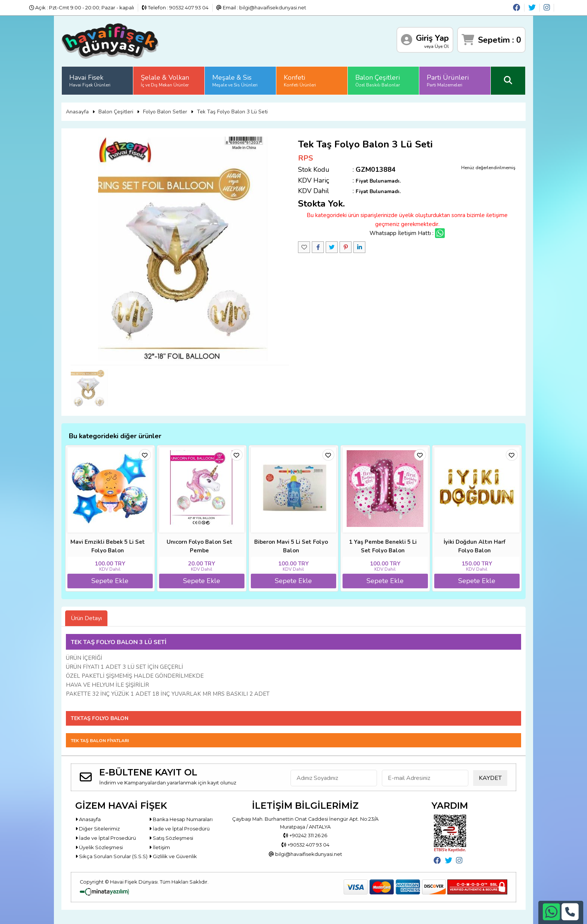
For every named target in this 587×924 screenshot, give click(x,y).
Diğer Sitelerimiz (98, 829)
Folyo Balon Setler (165, 112)
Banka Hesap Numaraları (181, 819)
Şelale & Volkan (165, 80)
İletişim (159, 847)
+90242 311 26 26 (305, 836)
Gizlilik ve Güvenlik (173, 856)
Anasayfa (77, 112)
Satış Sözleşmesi (171, 838)
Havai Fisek (90, 80)
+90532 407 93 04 (305, 845)
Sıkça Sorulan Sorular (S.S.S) (111, 856)
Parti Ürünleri (448, 80)
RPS (305, 158)
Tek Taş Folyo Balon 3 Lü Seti (232, 112)
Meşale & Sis (235, 80)
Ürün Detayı (86, 618)
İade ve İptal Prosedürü (179, 829)
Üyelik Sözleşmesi (99, 847)
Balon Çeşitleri (378, 80)
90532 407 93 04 (189, 7)
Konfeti (300, 80)
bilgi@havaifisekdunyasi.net (273, 7)
